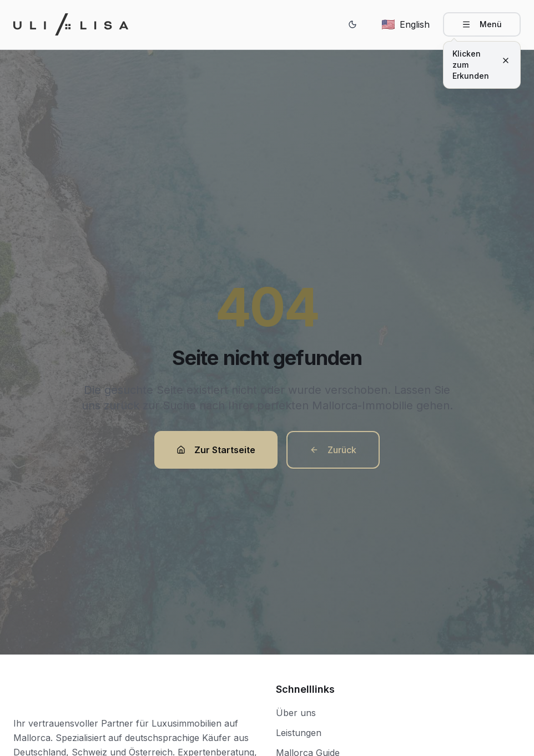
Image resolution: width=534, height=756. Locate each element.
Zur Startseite (216, 450)
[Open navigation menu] (482, 24)
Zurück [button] (333, 450)
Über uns (296, 713)
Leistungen (299, 733)
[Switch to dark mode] (352, 24)
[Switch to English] (405, 24)
